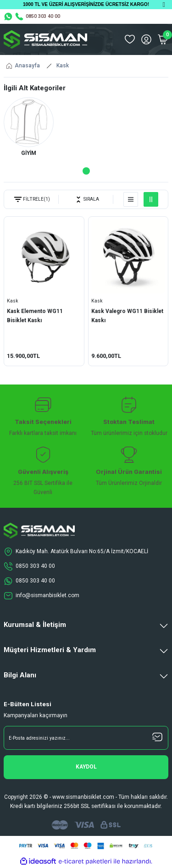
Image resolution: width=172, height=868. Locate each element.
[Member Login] (146, 39)
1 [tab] (86, 171)
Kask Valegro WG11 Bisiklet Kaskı (127, 316)
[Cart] (163, 39)
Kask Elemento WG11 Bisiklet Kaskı (35, 316)
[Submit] (86, 767)
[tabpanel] (29, 129)
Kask (63, 66)
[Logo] (45, 39)
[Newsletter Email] (86, 738)
